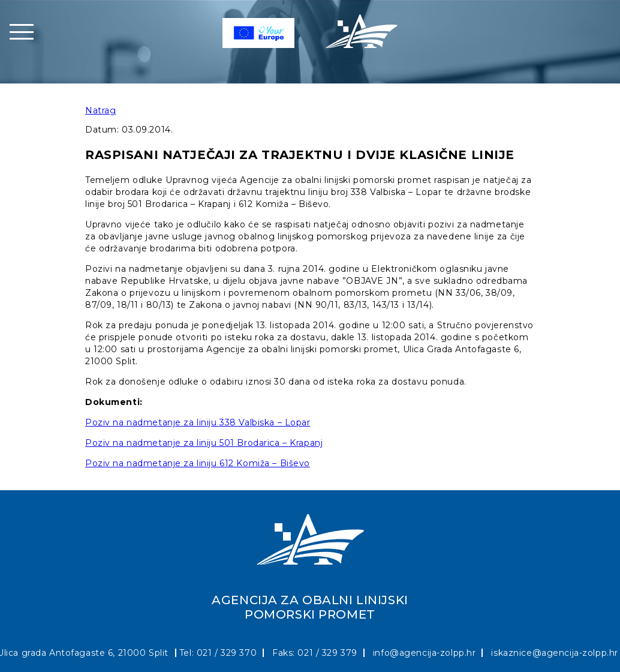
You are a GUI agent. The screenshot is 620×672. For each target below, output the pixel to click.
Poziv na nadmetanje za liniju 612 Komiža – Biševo (198, 463)
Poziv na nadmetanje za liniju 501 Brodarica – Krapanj (204, 443)
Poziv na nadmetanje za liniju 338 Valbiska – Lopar (198, 422)
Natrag (100, 110)
